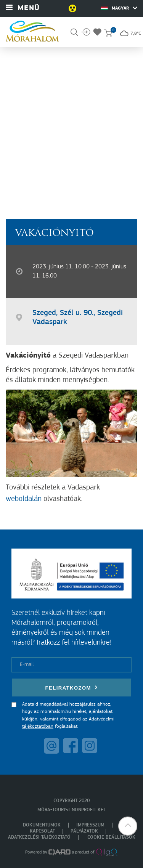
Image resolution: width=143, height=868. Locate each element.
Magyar (119, 8)
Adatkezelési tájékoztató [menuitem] (39, 837)
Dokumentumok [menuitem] (42, 825)
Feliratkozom (72, 688)
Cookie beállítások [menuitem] (111, 837)
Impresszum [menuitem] (90, 825)
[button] (128, 826)
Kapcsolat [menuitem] (42, 831)
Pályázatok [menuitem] (84, 831)
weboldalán (24, 499)
